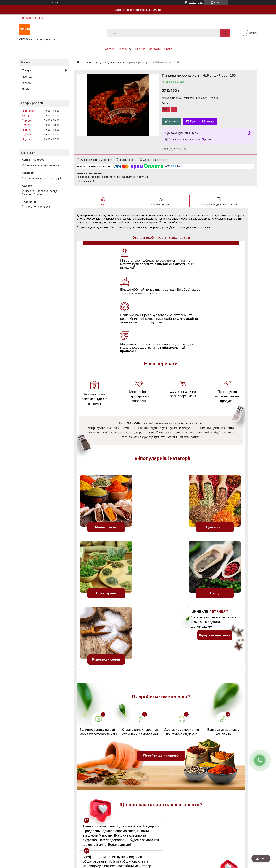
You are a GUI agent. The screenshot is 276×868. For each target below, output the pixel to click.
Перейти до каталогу (161, 701)
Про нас (140, 49)
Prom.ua (155, 861)
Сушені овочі (114, 62)
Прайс (168, 49)
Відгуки (27, 83)
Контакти (155, 49)
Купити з (202, 122)
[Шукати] (225, 33)
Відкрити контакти (215, 581)
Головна (109, 49)
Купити (173, 121)
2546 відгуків (196, 3)
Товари (123, 49)
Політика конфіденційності (168, 865)
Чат (261, 858)
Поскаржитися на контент (139, 865)
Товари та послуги (93, 62)
